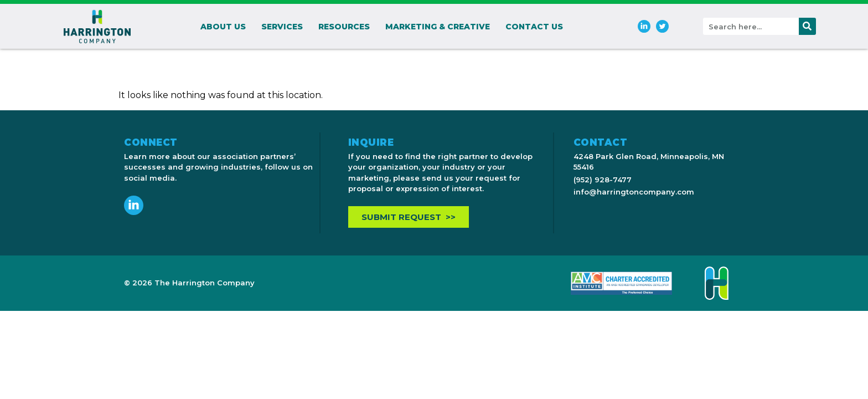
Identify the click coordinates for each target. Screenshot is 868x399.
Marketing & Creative (438, 27)
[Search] (807, 26)
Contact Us (534, 27)
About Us (223, 27)
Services (282, 27)
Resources (344, 27)
